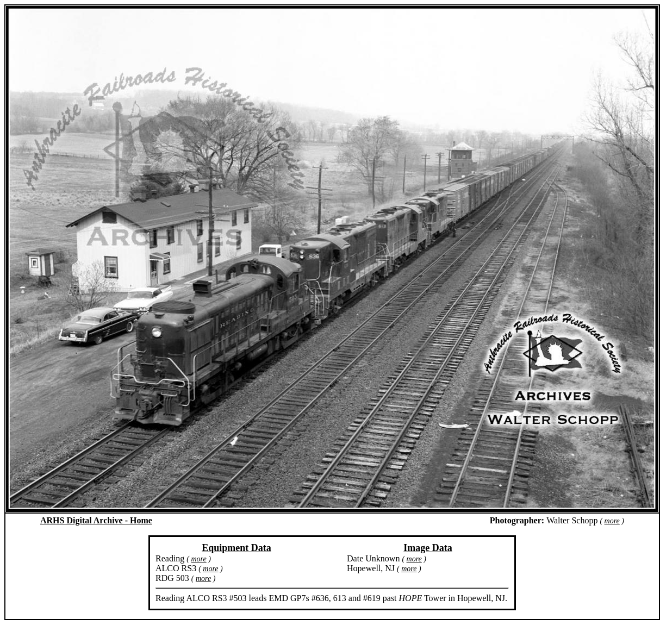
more (612, 521)
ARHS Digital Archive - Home (96, 520)
